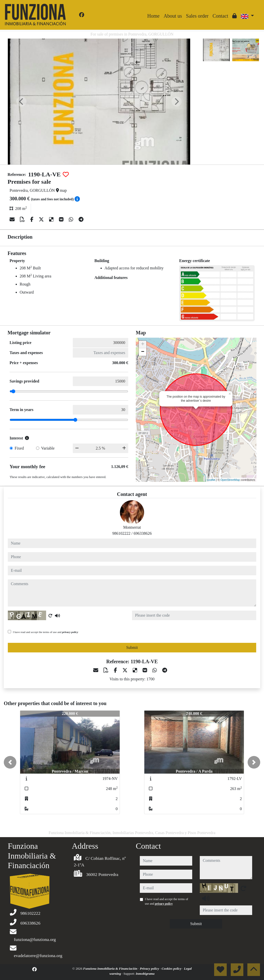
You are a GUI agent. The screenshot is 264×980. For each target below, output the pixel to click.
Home (154, 16)
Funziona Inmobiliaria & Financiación (111, 969)
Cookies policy (172, 969)
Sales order (197, 16)
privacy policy (70, 632)
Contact (220, 16)
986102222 (121, 533)
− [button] (143, 352)
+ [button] (143, 344)
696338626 (143, 533)
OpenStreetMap (230, 480)
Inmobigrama (145, 974)
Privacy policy (150, 969)
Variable (48, 448)
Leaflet (211, 480)
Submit (132, 647)
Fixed (19, 448)
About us (173, 16)
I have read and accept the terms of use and (45, 632)
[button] (10, 762)
